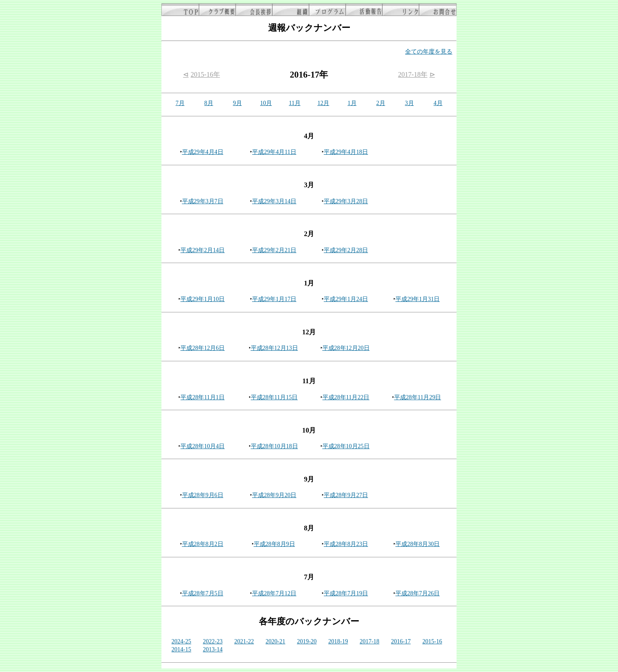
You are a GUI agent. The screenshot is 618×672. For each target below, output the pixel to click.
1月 (352, 103)
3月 (410, 103)
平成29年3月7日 (203, 201)
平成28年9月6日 (203, 495)
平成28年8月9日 (274, 544)
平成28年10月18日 (274, 446)
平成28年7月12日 (274, 593)
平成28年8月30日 (418, 544)
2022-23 (213, 641)
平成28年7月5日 (203, 593)
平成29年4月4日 (203, 152)
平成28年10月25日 (346, 446)
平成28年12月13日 (274, 348)
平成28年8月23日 (346, 544)
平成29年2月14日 (203, 250)
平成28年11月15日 (274, 397)
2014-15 (181, 649)
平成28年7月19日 (346, 593)
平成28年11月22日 (346, 397)
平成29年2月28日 (346, 250)
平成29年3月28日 (346, 201)
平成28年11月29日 (418, 397)
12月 (323, 103)
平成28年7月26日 (418, 593)
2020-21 (275, 641)
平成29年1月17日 (274, 299)
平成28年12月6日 (203, 348)
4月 (438, 103)
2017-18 (369, 641)
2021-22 (244, 641)
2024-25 (181, 641)
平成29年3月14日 (274, 201)
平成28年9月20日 (274, 495)
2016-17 (401, 641)
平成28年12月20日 (346, 348)
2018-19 (338, 641)
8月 (209, 103)
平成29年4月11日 (274, 152)
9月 (238, 103)
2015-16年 (205, 74)
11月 (294, 103)
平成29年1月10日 (203, 299)
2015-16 (432, 641)
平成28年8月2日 (203, 544)
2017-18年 (412, 74)
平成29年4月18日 (346, 152)
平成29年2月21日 (274, 250)
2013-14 (213, 649)
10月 (266, 103)
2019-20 (307, 641)
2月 (381, 103)
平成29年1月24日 (346, 299)
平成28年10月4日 (203, 446)
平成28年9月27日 (346, 495)
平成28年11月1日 (202, 397)
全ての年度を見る (429, 52)
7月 (180, 103)
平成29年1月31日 (418, 299)
